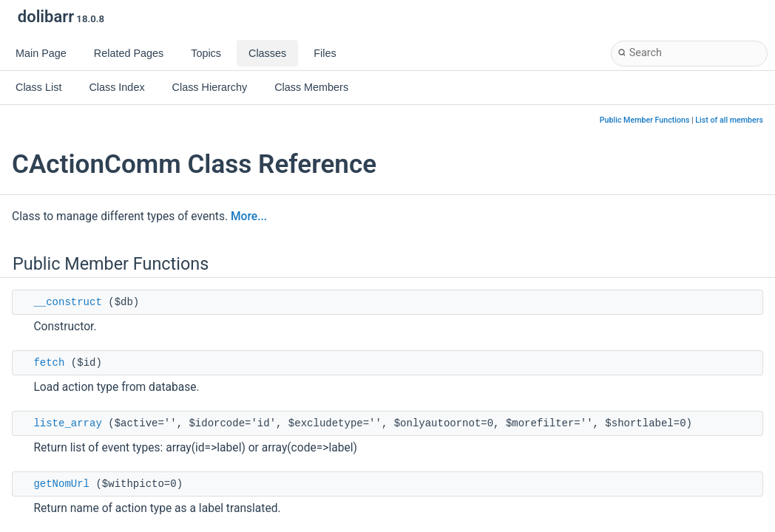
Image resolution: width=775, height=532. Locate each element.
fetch (49, 363)
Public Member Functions (645, 120)
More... (249, 216)
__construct (67, 302)
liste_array (67, 423)
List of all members (729, 120)
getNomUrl (61, 484)
